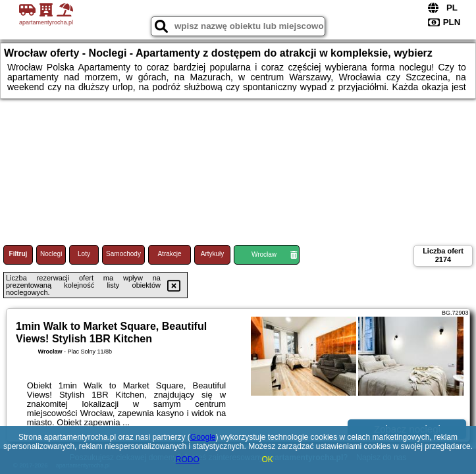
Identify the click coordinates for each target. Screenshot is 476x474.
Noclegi (51, 254)
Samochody (123, 254)
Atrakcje (169, 254)
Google (203, 437)
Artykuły (213, 254)
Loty (84, 254)
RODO (188, 460)
